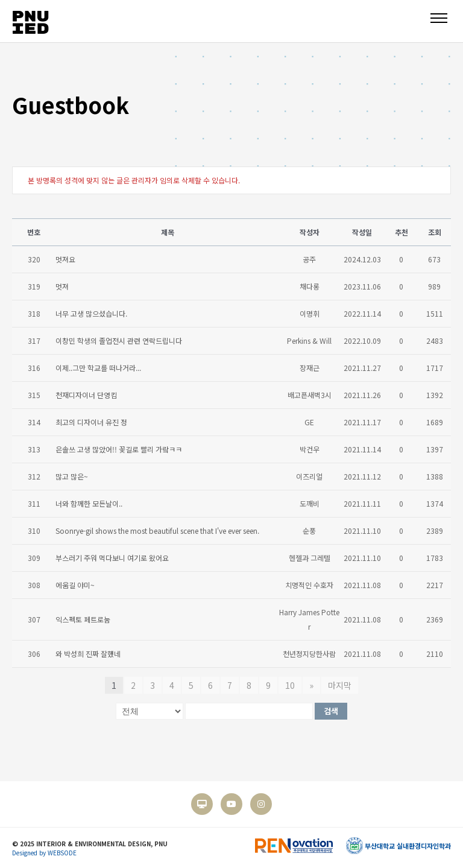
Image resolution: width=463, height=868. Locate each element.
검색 (331, 711)
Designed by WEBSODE (44, 853)
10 (290, 685)
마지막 (340, 685)
